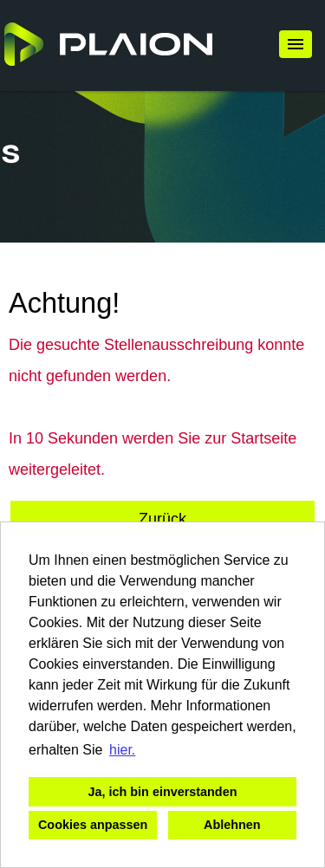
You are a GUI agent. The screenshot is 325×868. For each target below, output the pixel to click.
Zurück (162, 519)
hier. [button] (122, 750)
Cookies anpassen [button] (93, 825)
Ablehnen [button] (232, 825)
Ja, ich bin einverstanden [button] (163, 792)
